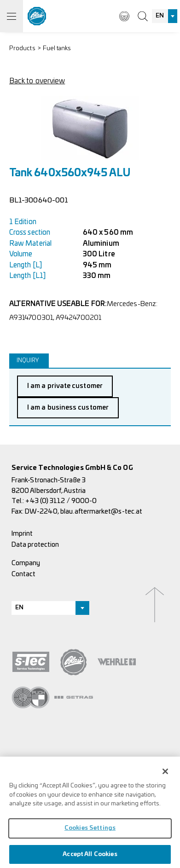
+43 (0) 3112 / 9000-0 (61, 501)
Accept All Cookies (90, 857)
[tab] (29, 361)
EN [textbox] (160, 16)
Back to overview (37, 81)
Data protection (35, 545)
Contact (24, 574)
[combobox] (165, 16)
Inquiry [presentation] (28, 361)
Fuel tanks (57, 49)
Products (22, 49)
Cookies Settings (90, 831)
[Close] (165, 774)
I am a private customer (65, 386)
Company (26, 563)
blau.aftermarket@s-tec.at (101, 512)
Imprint (22, 534)
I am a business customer (68, 408)
